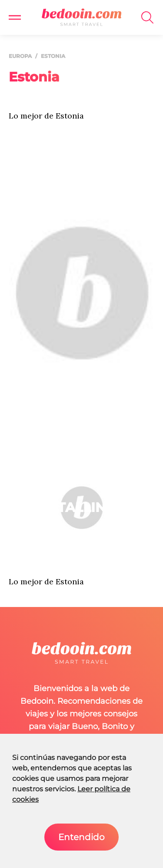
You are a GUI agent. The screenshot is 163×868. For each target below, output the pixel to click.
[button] (15, 17)
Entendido (81, 837)
